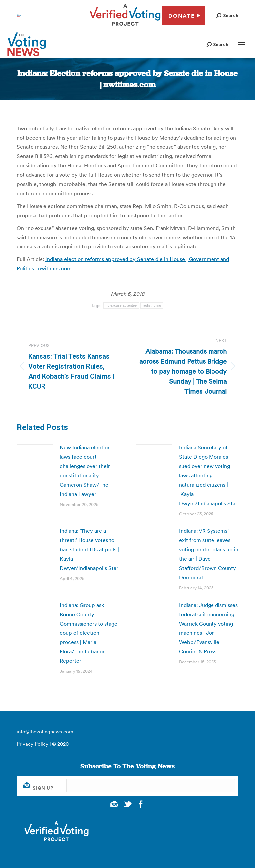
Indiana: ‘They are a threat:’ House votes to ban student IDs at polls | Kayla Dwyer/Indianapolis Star (89, 549)
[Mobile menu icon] (242, 45)
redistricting (152, 305)
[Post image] (35, 458)
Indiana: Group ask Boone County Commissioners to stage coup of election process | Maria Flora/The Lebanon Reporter (88, 633)
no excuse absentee (121, 305)
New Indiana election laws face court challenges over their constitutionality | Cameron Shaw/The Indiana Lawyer (85, 471)
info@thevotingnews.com (45, 732)
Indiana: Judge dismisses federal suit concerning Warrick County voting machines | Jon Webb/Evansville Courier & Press (208, 628)
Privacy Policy (33, 744)
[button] (227, 15)
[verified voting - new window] (125, 27)
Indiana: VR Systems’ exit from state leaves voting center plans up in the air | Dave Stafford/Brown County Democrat (209, 554)
